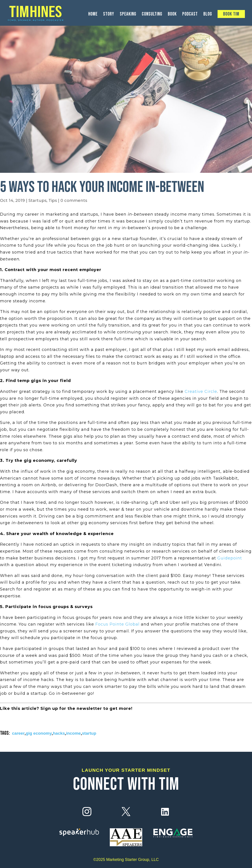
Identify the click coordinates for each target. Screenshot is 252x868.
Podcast (190, 15)
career (18, 733)
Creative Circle (201, 392)
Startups (37, 201)
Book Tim (231, 14)
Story (109, 15)
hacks (59, 733)
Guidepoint (230, 558)
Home (93, 15)
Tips (53, 201)
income (73, 733)
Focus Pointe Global (117, 624)
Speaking (128, 15)
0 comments (74, 201)
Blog (208, 15)
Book (172, 15)
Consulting (152, 15)
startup (89, 733)
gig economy (39, 733)
